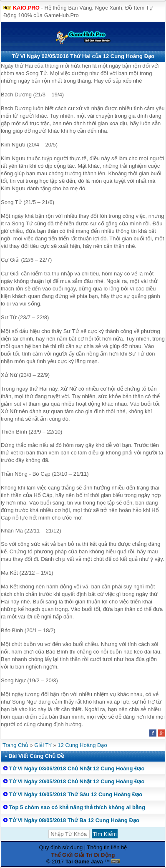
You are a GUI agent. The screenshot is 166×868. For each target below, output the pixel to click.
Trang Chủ (15, 745)
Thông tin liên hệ (107, 847)
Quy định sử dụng (61, 847)
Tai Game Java (84, 862)
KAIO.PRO (26, 8)
